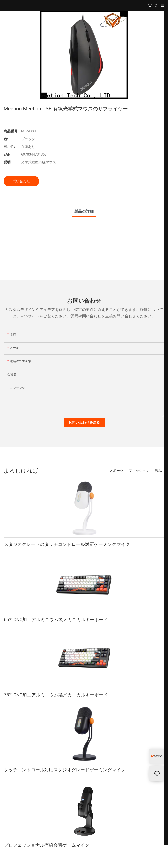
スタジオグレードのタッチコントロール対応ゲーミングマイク (67, 544)
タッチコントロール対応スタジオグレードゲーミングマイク (65, 770)
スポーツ (116, 471)
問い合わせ (21, 181)
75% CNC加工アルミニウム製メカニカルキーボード (56, 695)
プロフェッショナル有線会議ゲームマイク (47, 845)
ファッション (139, 471)
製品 (158, 471)
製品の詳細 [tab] (84, 211)
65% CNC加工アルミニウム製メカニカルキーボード (56, 620)
